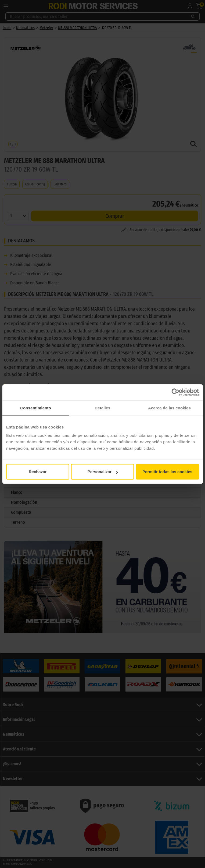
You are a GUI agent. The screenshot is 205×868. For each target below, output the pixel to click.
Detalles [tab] (102, 408)
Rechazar (38, 472)
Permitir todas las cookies (167, 472)
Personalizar (103, 472)
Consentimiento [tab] (36, 408)
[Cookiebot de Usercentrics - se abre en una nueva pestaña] (175, 392)
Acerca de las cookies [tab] (169, 408)
